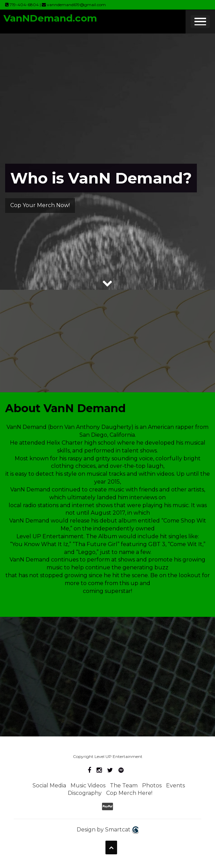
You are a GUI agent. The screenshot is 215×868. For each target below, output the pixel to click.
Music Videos (88, 785)
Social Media (49, 785)
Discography (85, 793)
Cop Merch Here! (129, 793)
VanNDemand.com (50, 18)
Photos (152, 785)
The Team (124, 785)
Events (175, 785)
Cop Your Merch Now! (40, 205)
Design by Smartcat (108, 830)
